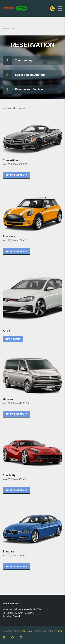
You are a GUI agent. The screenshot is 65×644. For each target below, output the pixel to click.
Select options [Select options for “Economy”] (16, 251)
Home (6, 28)
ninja (59, 631)
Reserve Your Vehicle (29, 89)
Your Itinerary (24, 60)
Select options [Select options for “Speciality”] (16, 490)
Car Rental (27, 631)
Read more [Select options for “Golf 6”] (13, 339)
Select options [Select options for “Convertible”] (16, 175)
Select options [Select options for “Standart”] (16, 566)
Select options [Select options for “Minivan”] (16, 414)
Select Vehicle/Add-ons (30, 75)
